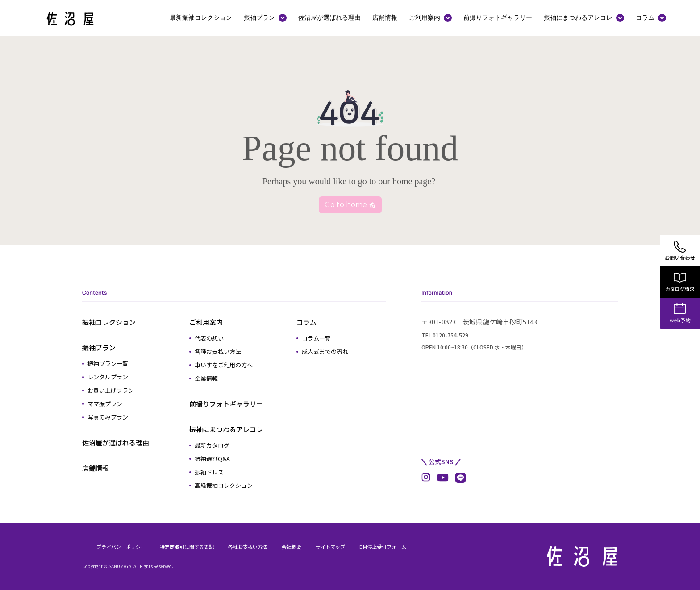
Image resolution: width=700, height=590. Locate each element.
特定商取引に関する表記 (187, 547)
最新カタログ (212, 445)
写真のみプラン (108, 417)
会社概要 (292, 547)
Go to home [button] (350, 205)
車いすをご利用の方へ (224, 365)
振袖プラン (259, 18)
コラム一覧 (316, 338)
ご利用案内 (425, 18)
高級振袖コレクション (224, 485)
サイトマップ (330, 547)
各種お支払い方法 (218, 351)
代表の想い (209, 338)
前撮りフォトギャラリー (498, 18)
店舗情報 (385, 18)
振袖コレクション (109, 322)
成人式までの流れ (325, 351)
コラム (645, 18)
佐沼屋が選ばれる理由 (329, 18)
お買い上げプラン (111, 390)
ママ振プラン (105, 404)
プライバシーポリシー (121, 547)
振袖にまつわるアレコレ (578, 18)
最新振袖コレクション (201, 18)
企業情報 (206, 378)
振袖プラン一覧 (108, 364)
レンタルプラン (108, 377)
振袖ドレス (209, 472)
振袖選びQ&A (212, 459)
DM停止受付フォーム (383, 547)
